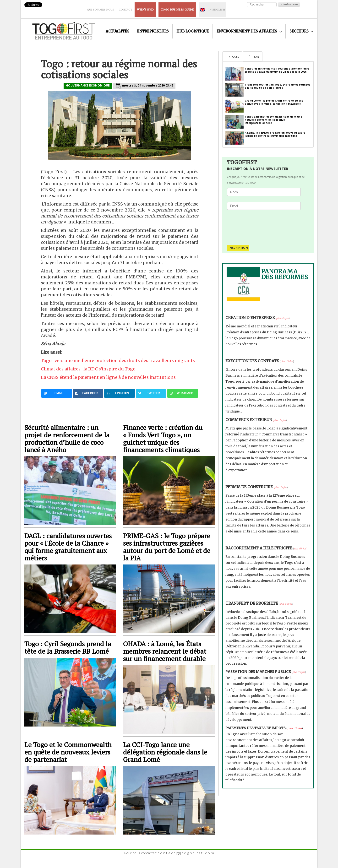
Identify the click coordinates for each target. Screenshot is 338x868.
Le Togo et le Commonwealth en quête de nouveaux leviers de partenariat (68, 752)
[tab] (232, 56)
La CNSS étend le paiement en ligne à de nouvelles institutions (108, 377)
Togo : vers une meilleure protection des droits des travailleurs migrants (118, 361)
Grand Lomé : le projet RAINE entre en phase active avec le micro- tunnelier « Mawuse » (274, 102)
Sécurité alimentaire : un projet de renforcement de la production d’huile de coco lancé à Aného (67, 439)
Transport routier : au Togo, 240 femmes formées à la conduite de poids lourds (278, 86)
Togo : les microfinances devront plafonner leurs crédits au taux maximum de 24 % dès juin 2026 (277, 70)
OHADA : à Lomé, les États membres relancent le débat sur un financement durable (165, 651)
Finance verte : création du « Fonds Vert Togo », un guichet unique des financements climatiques (163, 439)
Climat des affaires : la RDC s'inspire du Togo (88, 369)
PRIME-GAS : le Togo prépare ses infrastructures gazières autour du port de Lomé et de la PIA (167, 547)
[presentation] (266, 225)
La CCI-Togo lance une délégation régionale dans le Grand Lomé (165, 752)
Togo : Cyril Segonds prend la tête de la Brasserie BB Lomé (68, 647)
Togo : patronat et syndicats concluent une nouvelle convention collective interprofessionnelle (273, 120)
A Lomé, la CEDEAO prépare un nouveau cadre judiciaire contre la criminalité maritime (275, 134)
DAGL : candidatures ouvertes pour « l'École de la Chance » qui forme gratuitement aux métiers (68, 547)
